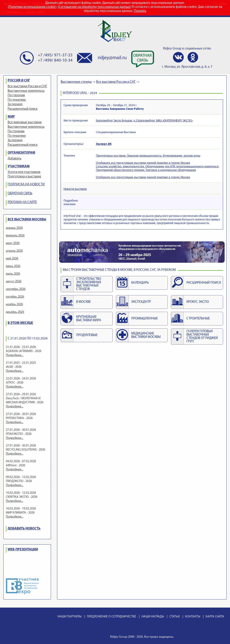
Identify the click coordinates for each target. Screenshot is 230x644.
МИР (11, 117)
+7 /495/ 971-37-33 (55, 55)
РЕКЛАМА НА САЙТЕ (22, 202)
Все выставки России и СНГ (27, 86)
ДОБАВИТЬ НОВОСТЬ (24, 529)
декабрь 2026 (15, 312)
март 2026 (13, 243)
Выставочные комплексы (26, 91)
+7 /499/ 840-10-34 (55, 61)
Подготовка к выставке (24, 177)
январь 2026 (14, 228)
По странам (16, 131)
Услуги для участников (24, 172)
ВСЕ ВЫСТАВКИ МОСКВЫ (27, 220)
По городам (16, 95)
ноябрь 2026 (14, 304)
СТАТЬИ (175, 617)
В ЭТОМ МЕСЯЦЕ (20, 323)
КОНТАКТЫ (193, 617)
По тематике (17, 100)
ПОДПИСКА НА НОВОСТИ (26, 185)
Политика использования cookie (32, 7)
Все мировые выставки (25, 122)
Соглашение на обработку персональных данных (94, 7)
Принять (140, 11)
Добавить (14, 159)
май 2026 (12, 259)
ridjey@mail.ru (112, 58)
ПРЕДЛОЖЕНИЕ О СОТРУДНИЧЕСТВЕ (112, 617)
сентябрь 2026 (16, 289)
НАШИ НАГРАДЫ (153, 617)
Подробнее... (15, 355)
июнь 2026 (13, 266)
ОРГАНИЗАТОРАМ (21, 153)
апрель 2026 (14, 251)
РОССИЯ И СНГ (19, 81)
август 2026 (14, 282)
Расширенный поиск (23, 109)
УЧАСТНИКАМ (19, 167)
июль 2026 (13, 274)
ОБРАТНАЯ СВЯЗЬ (20, 194)
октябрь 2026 (15, 297)
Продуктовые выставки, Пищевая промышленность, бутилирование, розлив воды (148, 156)
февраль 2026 (15, 236)
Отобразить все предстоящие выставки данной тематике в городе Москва (143, 163)
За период (15, 104)
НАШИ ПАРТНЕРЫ (70, 617)
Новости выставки (75, 189)
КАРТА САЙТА (215, 617)
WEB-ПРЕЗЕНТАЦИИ (23, 550)
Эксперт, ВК (104, 144)
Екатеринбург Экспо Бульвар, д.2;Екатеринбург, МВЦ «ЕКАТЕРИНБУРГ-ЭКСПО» (144, 121)
